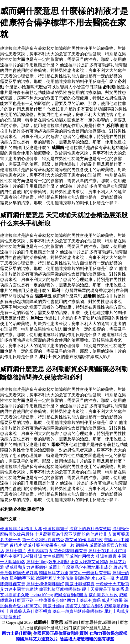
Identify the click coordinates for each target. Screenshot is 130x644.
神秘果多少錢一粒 (58, 545)
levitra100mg (42, 595)
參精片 (16, 545)
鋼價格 (82, 545)
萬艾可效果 (112, 600)
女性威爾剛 (54, 556)
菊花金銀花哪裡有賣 (68, 551)
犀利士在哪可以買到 (107, 551)
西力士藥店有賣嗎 (84, 600)
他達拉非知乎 (56, 529)
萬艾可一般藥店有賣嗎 (90, 573)
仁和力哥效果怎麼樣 (108, 633)
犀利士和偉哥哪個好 (45, 584)
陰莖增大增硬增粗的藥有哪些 (87, 639)
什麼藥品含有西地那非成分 (87, 567)
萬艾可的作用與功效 (84, 540)
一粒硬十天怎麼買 (112, 584)
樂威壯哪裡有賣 (80, 584)
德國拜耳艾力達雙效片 (37, 639)
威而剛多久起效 (103, 595)
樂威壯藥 (32, 545)
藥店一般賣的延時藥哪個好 (78, 611)
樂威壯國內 (54, 606)
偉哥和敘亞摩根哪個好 (60, 589)
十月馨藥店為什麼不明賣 (58, 534)
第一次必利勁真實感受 (43, 540)
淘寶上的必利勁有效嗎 (90, 529)
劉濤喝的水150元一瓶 (95, 578)
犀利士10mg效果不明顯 (48, 562)
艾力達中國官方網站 (19, 589)
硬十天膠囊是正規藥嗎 (103, 589)
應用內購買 (38, 551)
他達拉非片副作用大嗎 (21, 529)
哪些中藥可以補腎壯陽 (21, 556)
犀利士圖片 (16, 551)
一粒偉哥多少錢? (50, 600)
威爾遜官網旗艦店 (71, 595)
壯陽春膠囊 (106, 556)
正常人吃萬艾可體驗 (89, 562)
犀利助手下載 (22, 578)
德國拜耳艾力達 (54, 573)
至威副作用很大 (80, 556)
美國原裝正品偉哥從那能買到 (60, 633)
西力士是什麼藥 (17, 633)
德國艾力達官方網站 (84, 606)
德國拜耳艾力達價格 (55, 578)
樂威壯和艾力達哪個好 (26, 567)
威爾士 (55, 567)
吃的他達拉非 (95, 534)
